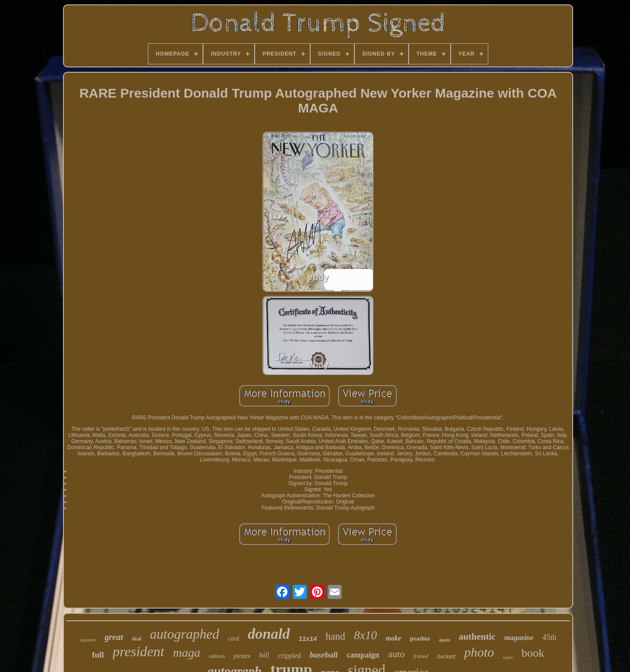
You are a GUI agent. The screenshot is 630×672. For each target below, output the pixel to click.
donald (269, 634)
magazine (519, 638)
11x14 (308, 639)
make (393, 638)
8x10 (365, 635)
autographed (185, 634)
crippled (289, 656)
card (233, 639)
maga (186, 653)
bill (264, 655)
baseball (324, 655)
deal (136, 639)
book (533, 653)
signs (508, 657)
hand (335, 636)
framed (421, 656)
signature (88, 640)
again (444, 640)
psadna (420, 638)
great (114, 637)
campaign (363, 655)
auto (396, 654)
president (139, 651)
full (98, 655)
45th (549, 637)
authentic (477, 637)
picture (242, 656)
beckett (446, 656)
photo (479, 652)
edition (217, 656)
